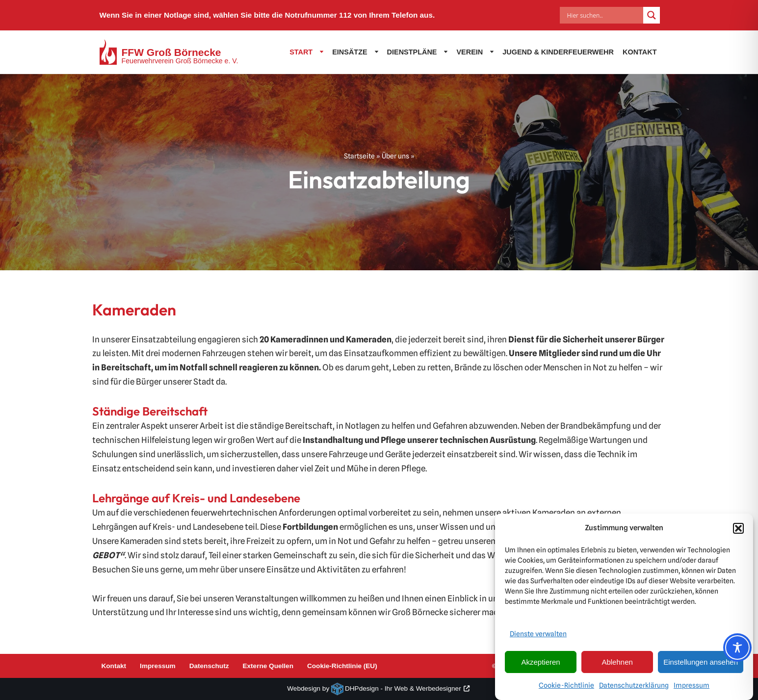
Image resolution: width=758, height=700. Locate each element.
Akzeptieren (540, 665)
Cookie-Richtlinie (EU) (342, 666)
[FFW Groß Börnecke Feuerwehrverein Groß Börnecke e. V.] (169, 52)
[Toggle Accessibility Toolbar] (737, 648)
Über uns (395, 156)
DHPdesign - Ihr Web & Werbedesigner (403, 688)
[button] (738, 532)
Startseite (359, 156)
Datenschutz (209, 666)
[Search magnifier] (652, 15)
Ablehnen (617, 665)
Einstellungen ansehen (701, 665)
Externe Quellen (268, 666)
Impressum (692, 689)
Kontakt (640, 52)
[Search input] (604, 15)
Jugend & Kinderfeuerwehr (558, 52)
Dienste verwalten (538, 638)
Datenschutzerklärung (634, 689)
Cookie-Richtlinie (566, 689)
